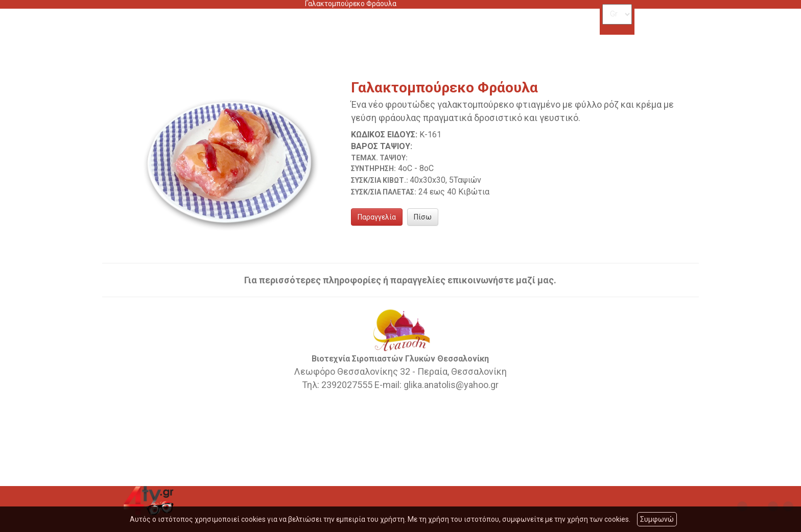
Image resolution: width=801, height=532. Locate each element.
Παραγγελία (377, 217)
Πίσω (423, 217)
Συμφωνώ (657, 519)
